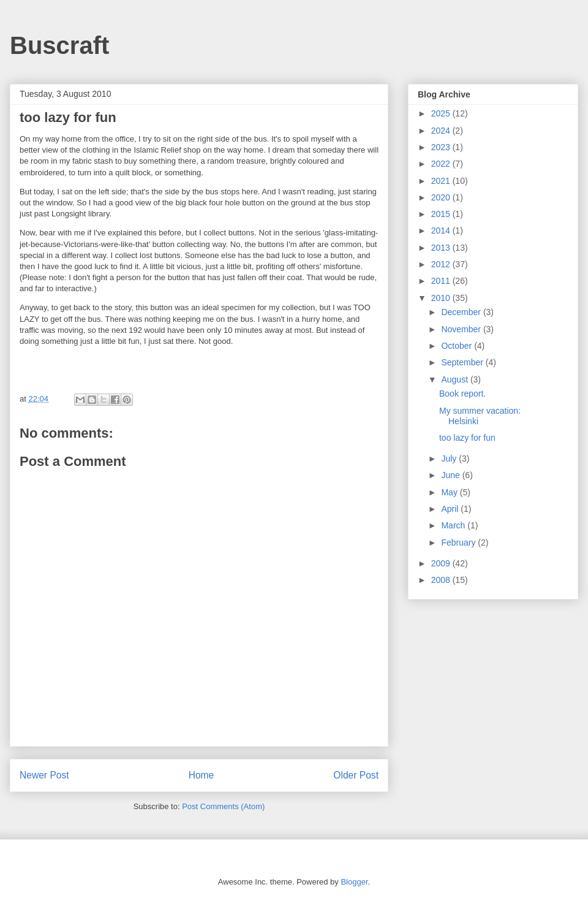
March (454, 525)
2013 (442, 248)
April (451, 509)
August (455, 379)
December (462, 312)
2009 (442, 563)
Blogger (354, 882)
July (450, 459)
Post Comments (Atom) (223, 806)
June (451, 475)
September (463, 362)
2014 (442, 230)
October (458, 346)
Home (202, 775)
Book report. (462, 394)
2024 (442, 131)
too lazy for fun (467, 438)
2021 (442, 181)
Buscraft (59, 45)
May (450, 492)
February (459, 542)
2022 (442, 164)
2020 (442, 197)
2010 (442, 298)
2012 (442, 264)
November (462, 329)
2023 (442, 147)
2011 (442, 281)
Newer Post (44, 775)
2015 (442, 214)
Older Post (356, 775)
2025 (442, 113)
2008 (442, 580)
